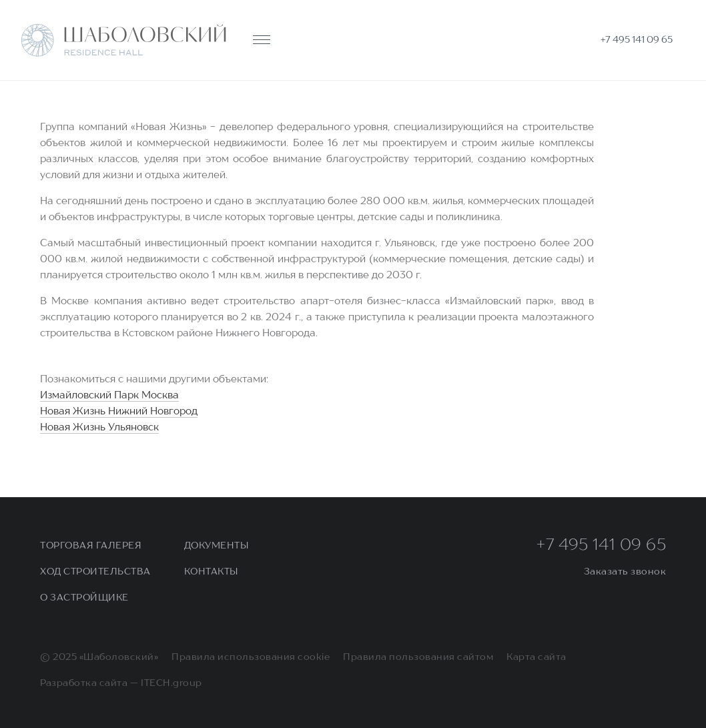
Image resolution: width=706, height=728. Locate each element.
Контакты (211, 572)
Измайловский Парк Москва (109, 396)
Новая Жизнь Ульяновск (99, 428)
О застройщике (84, 598)
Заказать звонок (625, 572)
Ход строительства (95, 572)
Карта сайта (537, 657)
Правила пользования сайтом (418, 657)
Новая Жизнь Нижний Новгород (119, 412)
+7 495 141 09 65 (601, 546)
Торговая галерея (91, 546)
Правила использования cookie (251, 657)
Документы (217, 546)
